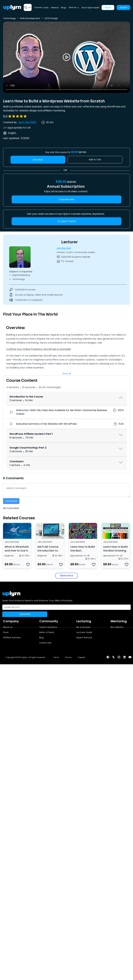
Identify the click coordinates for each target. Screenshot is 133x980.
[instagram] (119, 657)
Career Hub (45, 643)
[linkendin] (124, 657)
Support (81, 657)
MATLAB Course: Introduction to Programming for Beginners (49, 553)
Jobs (46, 8)
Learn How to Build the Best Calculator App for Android (83, 553)
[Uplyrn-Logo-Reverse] (12, 7)
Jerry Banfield (27, 122)
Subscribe (25, 614)
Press (6, 632)
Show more (66, 576)
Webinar (55, 8)
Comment (11, 501)
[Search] (30, 7)
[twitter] (113, 657)
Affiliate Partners (12, 638)
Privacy (68, 657)
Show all (67, 374)
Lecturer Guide (84, 632)
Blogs (64, 8)
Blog (42, 638)
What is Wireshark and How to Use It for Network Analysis (17, 553)
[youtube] (130, 657)
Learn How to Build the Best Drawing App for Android (115, 551)
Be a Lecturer (83, 627)
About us (8, 627)
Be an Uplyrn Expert (91, 8)
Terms (56, 657)
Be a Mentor (117, 627)
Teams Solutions (48, 627)
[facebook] (108, 657)
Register (123, 7)
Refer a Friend (47, 632)
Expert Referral (84, 638)
